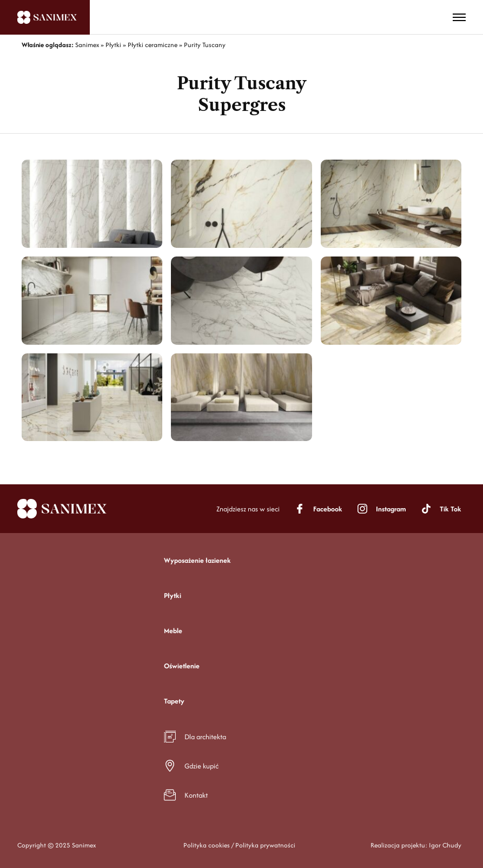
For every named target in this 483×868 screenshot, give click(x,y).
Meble (173, 631)
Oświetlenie (182, 666)
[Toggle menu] (459, 17)
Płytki (173, 596)
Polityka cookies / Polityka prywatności (239, 845)
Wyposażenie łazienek (197, 560)
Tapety (174, 701)
